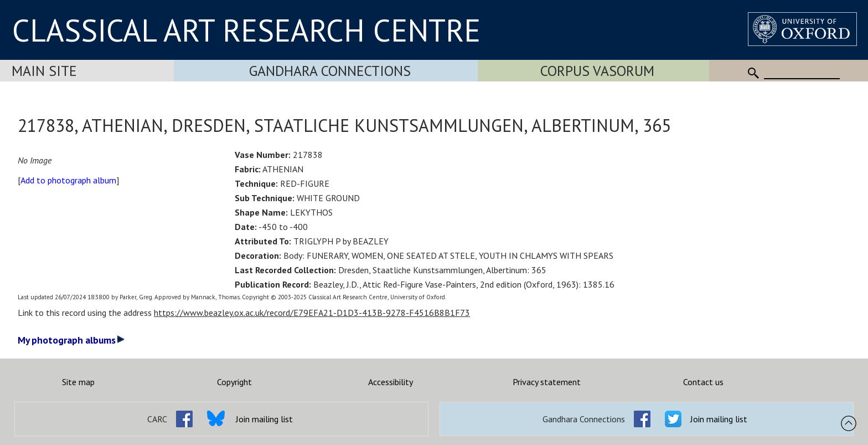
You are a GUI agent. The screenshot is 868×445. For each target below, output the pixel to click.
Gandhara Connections (330, 71)
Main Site (44, 71)
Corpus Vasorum (597, 71)
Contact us (703, 382)
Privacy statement (547, 382)
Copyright (234, 382)
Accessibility (391, 382)
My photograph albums (71, 340)
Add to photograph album (68, 180)
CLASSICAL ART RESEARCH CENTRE (246, 30)
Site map (78, 382)
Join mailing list (264, 419)
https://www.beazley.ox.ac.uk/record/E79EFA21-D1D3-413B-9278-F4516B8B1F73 (312, 313)
